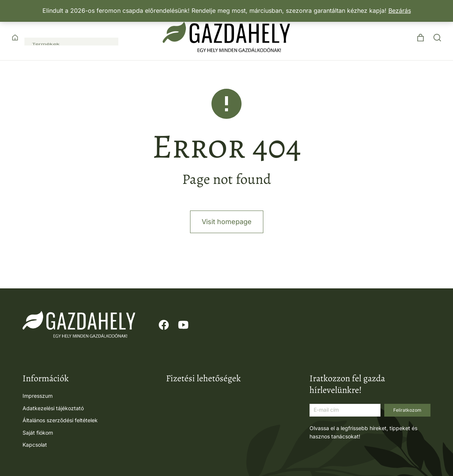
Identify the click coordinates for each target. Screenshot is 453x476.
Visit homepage (227, 240)
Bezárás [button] (400, 11)
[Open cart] (421, 38)
